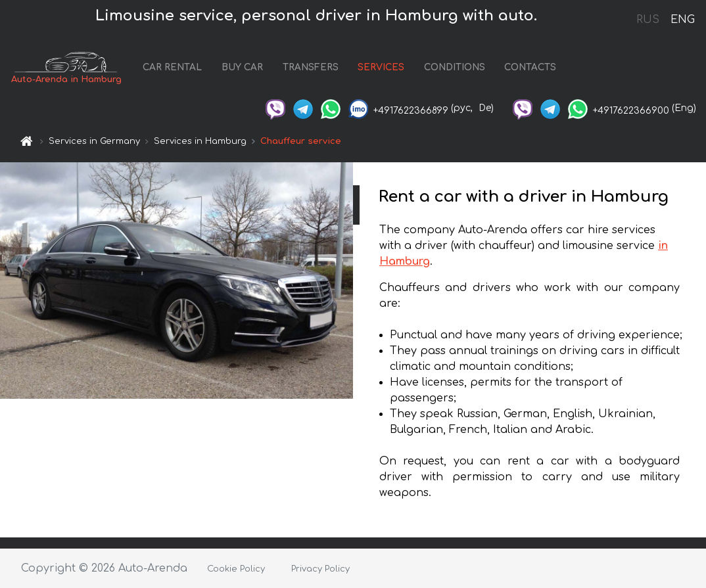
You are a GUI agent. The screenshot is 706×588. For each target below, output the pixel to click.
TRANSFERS (311, 67)
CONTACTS (530, 67)
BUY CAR (242, 67)
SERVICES (381, 67)
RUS (648, 20)
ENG (682, 20)
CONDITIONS (455, 67)
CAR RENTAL (172, 67)
